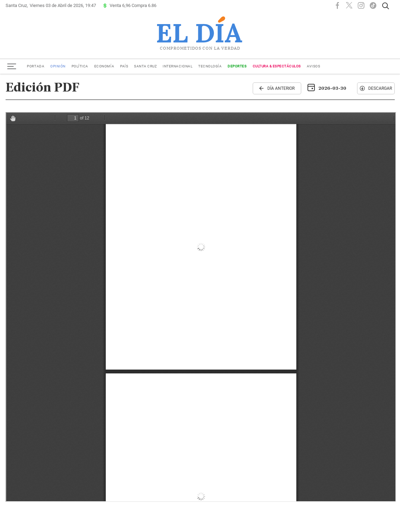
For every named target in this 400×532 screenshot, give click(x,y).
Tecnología (210, 66)
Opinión (58, 66)
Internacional (177, 66)
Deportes (237, 66)
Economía (104, 66)
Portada (36, 66)
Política (80, 66)
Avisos (313, 66)
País (124, 66)
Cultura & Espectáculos (277, 66)
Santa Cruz (145, 66)
